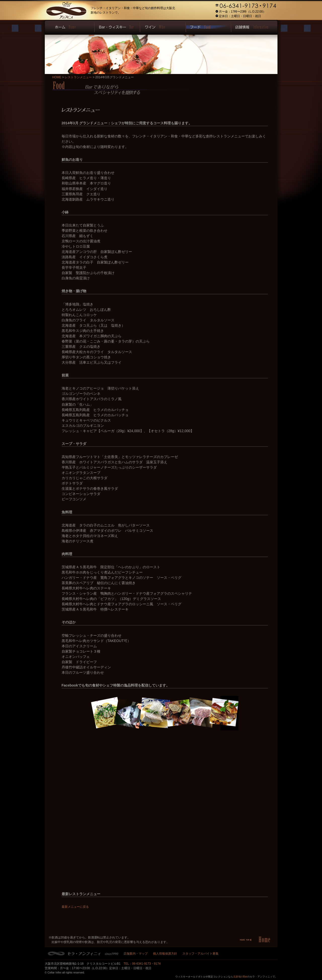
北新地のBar (240, 977)
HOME (57, 77)
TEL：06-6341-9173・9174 (142, 964)
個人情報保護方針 (165, 954)
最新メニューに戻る (75, 907)
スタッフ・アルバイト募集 (200, 954)
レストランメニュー (78, 77)
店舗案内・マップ (136, 954)
